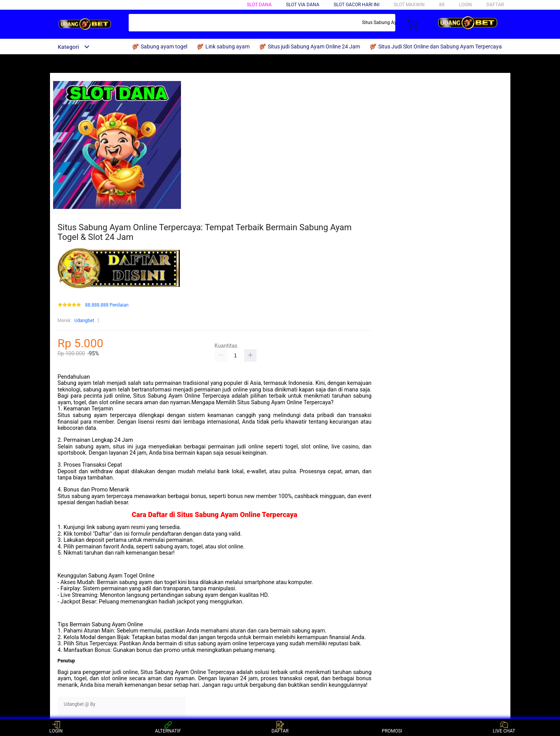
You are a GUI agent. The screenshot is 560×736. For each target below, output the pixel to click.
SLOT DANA (259, 5)
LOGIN (465, 5)
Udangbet (84, 321)
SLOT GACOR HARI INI (357, 5)
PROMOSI (392, 727)
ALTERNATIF (168, 727)
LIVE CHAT (504, 727)
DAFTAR (495, 5)
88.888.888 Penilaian (107, 305)
